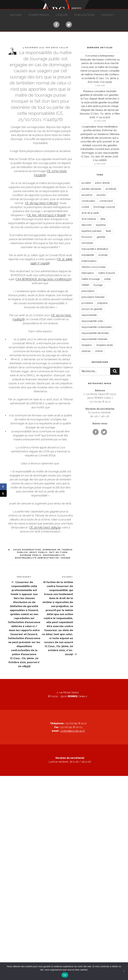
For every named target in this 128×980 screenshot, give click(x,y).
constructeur (88, 201)
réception (87, 345)
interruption (88, 273)
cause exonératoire (27, 550)
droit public (38, 552)
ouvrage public (31, 555)
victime (99, 351)
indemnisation (89, 261)
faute (108, 231)
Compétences (39, 15)
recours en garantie (92, 309)
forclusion (87, 237)
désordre (86, 225)
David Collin (60, 48)
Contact (108, 15)
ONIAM (85, 285)
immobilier (87, 243)
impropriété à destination (95, 249)
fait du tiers (58, 552)
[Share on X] (3, 493)
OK (65, 975)
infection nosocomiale (93, 267)
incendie (103, 255)
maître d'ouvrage (91, 279)
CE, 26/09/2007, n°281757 (41, 203)
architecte (111, 189)
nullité (107, 279)
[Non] (124, 971)
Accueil (16, 15)
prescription (88, 291)
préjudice (102, 303)
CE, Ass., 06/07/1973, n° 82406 (46, 215)
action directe (102, 183)
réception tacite (104, 345)
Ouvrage (98, 285)
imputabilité (88, 255)
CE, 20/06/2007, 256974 (45, 528)
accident (86, 183)
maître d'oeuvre (107, 273)
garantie (101, 237)
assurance (87, 195)
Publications (85, 15)
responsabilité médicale (94, 339)
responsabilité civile (92, 321)
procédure (87, 303)
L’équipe (62, 15)
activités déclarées (91, 189)
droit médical (89, 219)
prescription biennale (93, 297)
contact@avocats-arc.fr (73, 731)
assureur (101, 195)
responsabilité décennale (95, 333)
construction (106, 201)
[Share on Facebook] (3, 487)
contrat (85, 207)
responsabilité (54, 555)
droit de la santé (90, 213)
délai (103, 219)
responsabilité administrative (37, 558)
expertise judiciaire (91, 231)
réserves (86, 351)
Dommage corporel (104, 207)
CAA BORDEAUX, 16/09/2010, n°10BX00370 (43, 279)
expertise (101, 225)
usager (65, 558)
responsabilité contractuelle (96, 327)
